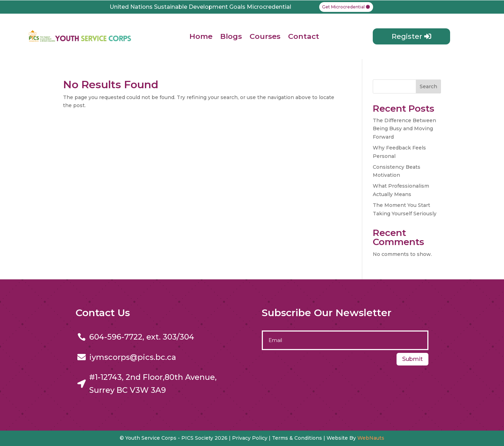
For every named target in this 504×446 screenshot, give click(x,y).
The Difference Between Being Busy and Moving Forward (404, 129)
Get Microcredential (343, 7)
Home (201, 36)
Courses (265, 36)
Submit (412, 359)
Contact (304, 36)
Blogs (231, 36)
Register (407, 36)
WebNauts (371, 438)
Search (428, 86)
